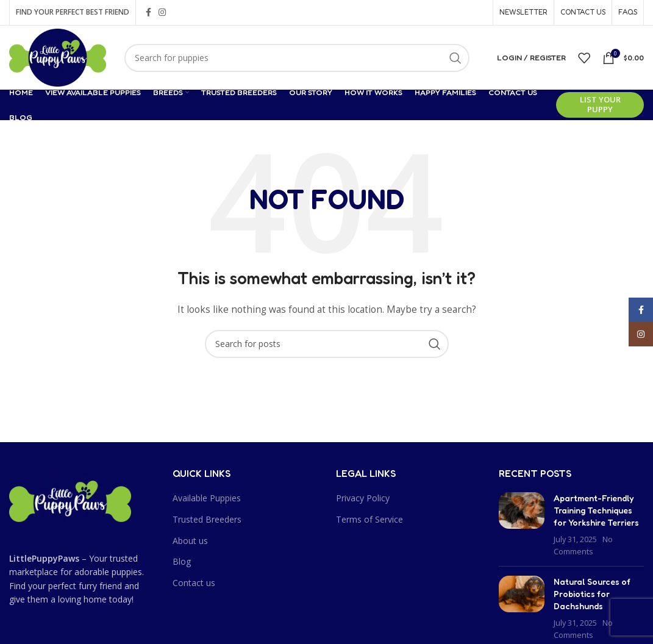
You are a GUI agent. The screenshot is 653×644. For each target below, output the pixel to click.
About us (190, 541)
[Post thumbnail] (522, 524)
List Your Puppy (600, 104)
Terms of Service (369, 519)
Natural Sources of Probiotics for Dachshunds (592, 593)
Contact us (194, 583)
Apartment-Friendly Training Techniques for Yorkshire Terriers (596, 510)
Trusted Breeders (207, 519)
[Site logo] (58, 56)
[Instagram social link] (162, 13)
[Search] (297, 58)
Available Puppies (207, 498)
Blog (182, 561)
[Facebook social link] (148, 13)
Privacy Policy (363, 498)
